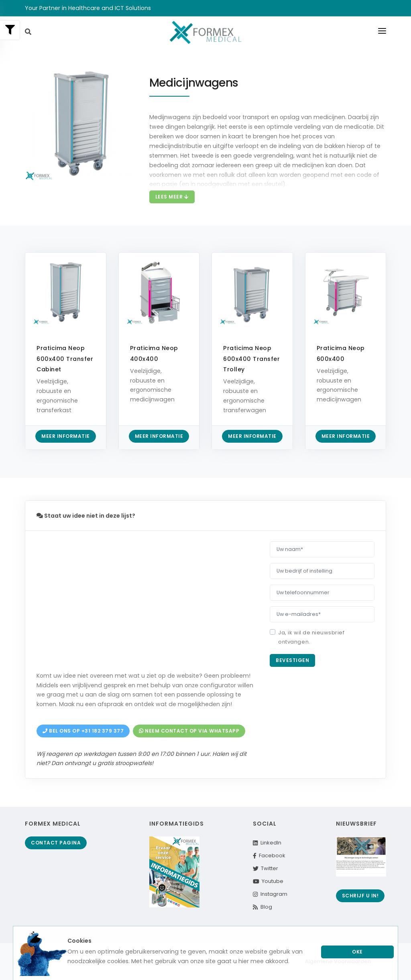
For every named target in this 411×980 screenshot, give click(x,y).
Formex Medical (53, 824)
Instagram (270, 894)
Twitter (266, 868)
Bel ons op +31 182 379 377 (83, 731)
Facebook (269, 855)
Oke (357, 952)
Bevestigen (292, 660)
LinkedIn (267, 843)
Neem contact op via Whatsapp (189, 731)
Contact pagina (56, 843)
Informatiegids (177, 824)
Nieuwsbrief (356, 824)
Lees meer (172, 197)
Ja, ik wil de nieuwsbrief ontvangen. (311, 637)
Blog (262, 907)
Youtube (268, 881)
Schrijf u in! (360, 896)
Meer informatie (66, 436)
